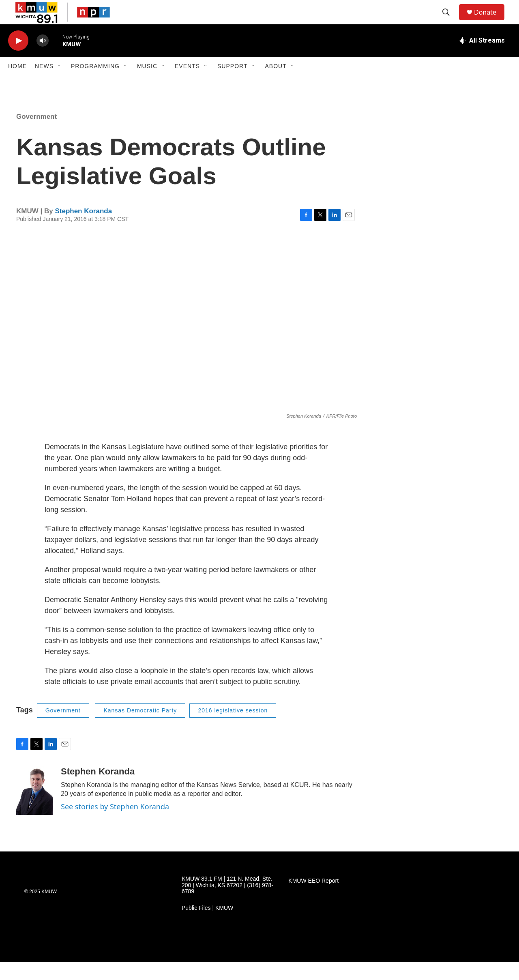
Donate (490, 21)
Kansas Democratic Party (140, 729)
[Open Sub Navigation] (60, 84)
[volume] (43, 59)
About (276, 84)
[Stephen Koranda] (34, 809)
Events (187, 84)
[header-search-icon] (450, 21)
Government (36, 135)
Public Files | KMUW (207, 926)
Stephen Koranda (83, 229)
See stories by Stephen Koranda (115, 825)
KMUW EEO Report (313, 899)
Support (232, 84)
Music (147, 84)
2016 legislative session (233, 729)
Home (17, 84)
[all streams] (482, 59)
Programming (95, 84)
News (44, 84)
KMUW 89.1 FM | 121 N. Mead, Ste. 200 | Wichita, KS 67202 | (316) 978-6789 (227, 904)
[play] (18, 59)
